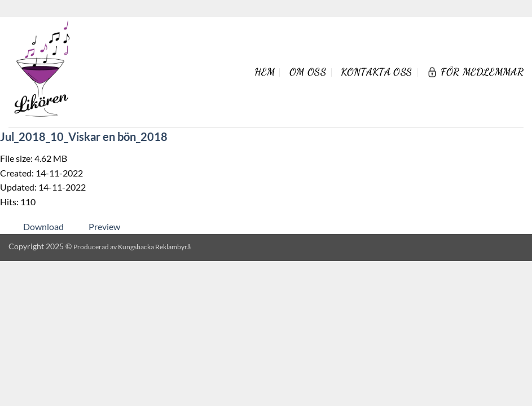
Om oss (308, 72)
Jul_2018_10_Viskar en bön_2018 (84, 136)
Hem (265, 72)
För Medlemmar (475, 72)
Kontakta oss (376, 72)
